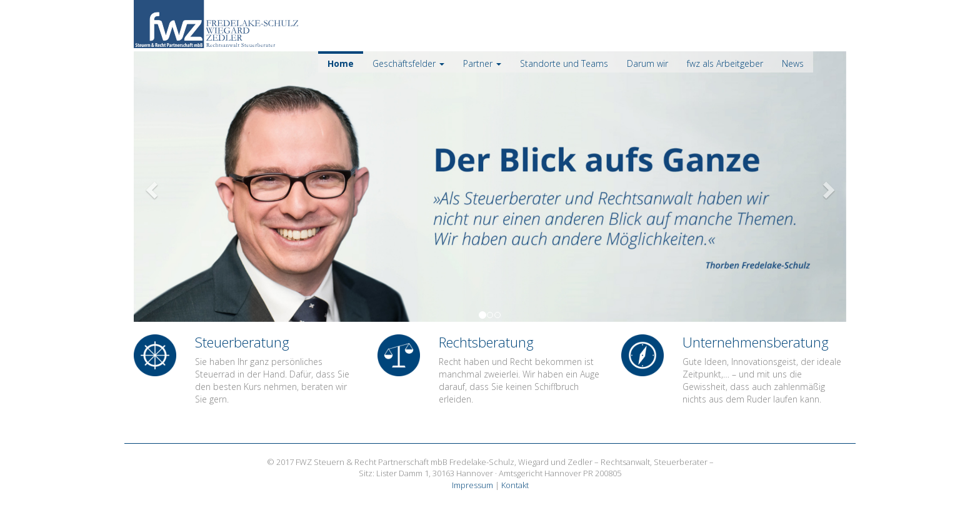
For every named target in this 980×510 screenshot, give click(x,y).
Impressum (472, 485)
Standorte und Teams (564, 63)
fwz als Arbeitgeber (725, 63)
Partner (482, 63)
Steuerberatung (242, 342)
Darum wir (647, 63)
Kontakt (515, 485)
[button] (187, 187)
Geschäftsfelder (408, 63)
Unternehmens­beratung (756, 342)
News (793, 63)
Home (341, 63)
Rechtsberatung (486, 342)
